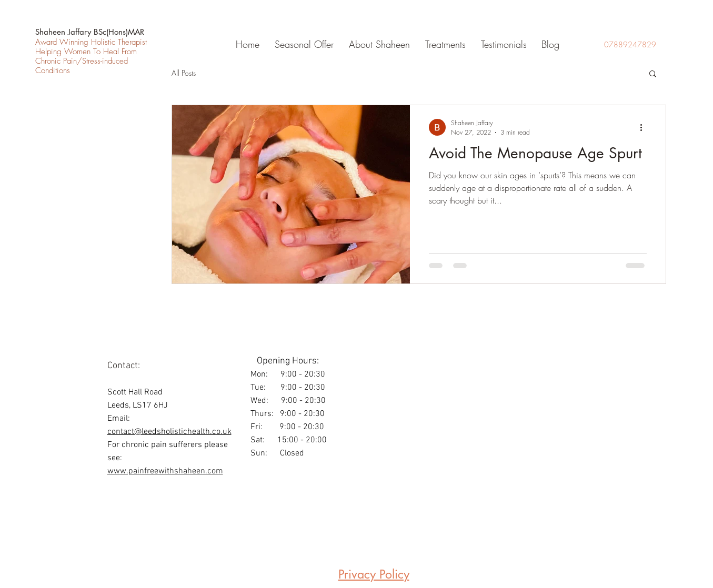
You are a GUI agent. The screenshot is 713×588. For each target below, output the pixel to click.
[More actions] (645, 127)
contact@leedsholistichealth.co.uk (169, 432)
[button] (443, 44)
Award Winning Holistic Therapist (91, 42)
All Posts (184, 73)
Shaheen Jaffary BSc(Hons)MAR (90, 32)
